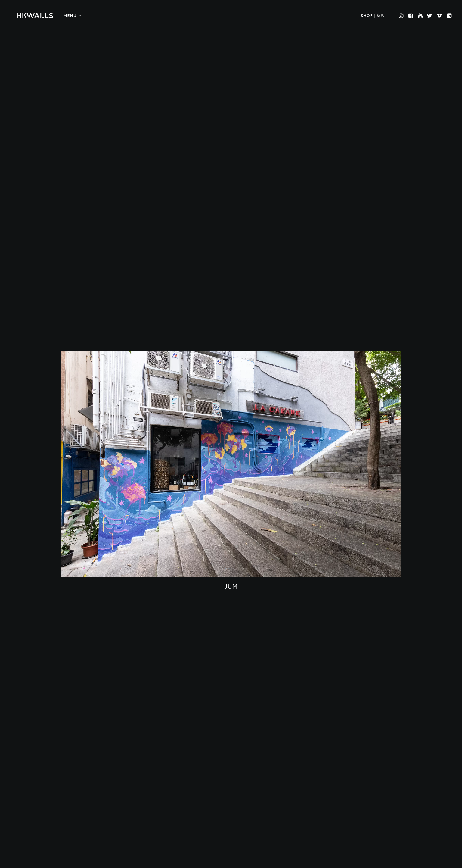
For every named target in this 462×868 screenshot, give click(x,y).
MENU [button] (72, 16)
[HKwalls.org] (35, 16)
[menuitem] (70, 16)
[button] (402, 16)
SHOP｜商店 (372, 16)
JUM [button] (231, 499)
